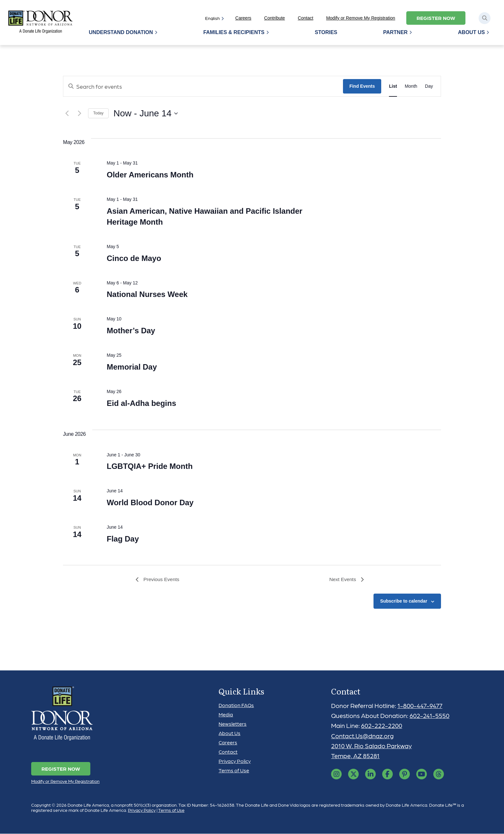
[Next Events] (79, 113)
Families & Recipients (235, 32)
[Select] (213, 18)
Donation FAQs (236, 705)
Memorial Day (132, 367)
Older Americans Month (150, 175)
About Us (472, 32)
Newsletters (233, 724)
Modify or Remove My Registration (361, 18)
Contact (305, 18)
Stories (327, 32)
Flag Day (123, 539)
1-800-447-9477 (421, 706)
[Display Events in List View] (393, 86)
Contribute (275, 18)
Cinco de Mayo (134, 258)
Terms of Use (234, 771)
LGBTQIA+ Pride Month (150, 466)
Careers (243, 18)
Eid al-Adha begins (141, 403)
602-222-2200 (382, 726)
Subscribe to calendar (404, 602)
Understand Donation (122, 32)
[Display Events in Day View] (429, 86)
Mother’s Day (131, 331)
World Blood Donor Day (150, 502)
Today (98, 113)
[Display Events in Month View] (411, 86)
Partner (396, 32)
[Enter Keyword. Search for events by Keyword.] (203, 86)
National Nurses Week (147, 294)
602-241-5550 (430, 716)
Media (226, 715)
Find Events (362, 86)
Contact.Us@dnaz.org (363, 736)
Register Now (436, 18)
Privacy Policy (235, 761)
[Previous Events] (67, 113)
